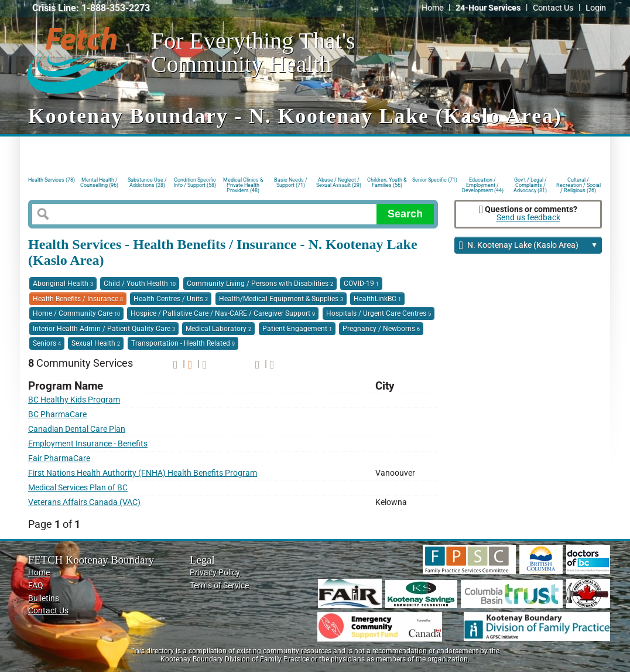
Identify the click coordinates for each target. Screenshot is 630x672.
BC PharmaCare (57, 415)
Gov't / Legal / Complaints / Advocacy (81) (530, 184)
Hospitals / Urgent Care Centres (379, 313)
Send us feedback (528, 218)
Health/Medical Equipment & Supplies (281, 299)
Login (596, 8)
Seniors (47, 343)
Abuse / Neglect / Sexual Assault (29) (339, 183)
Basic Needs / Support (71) (291, 183)
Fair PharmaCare (59, 458)
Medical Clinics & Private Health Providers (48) (243, 184)
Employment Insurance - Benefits (88, 444)
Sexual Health (96, 343)
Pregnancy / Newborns (381, 329)
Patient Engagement (297, 329)
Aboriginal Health (63, 284)
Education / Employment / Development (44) (483, 184)
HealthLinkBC (377, 299)
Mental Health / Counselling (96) (99, 183)
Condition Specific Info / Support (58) (195, 183)
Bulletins (44, 598)
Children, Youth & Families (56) (387, 183)
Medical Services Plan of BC (78, 488)
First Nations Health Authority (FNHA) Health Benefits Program (143, 473)
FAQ (36, 586)
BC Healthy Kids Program (74, 400)
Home (432, 8)
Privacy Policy (215, 573)
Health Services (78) (52, 180)
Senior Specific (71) (435, 180)
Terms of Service (219, 586)
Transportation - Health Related (183, 343)
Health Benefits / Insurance (78, 299)
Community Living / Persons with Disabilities (260, 284)
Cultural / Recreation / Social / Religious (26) (578, 184)
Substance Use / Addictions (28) (147, 183)
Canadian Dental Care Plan (77, 429)
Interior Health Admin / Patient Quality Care (104, 329)
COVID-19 (361, 284)
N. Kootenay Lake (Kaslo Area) (528, 246)
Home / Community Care (76, 313)
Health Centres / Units (171, 299)
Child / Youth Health (140, 284)
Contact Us (553, 8)
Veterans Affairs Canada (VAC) (84, 502)
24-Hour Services (488, 8)
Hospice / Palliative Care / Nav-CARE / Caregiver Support (223, 313)
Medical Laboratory (218, 329)
